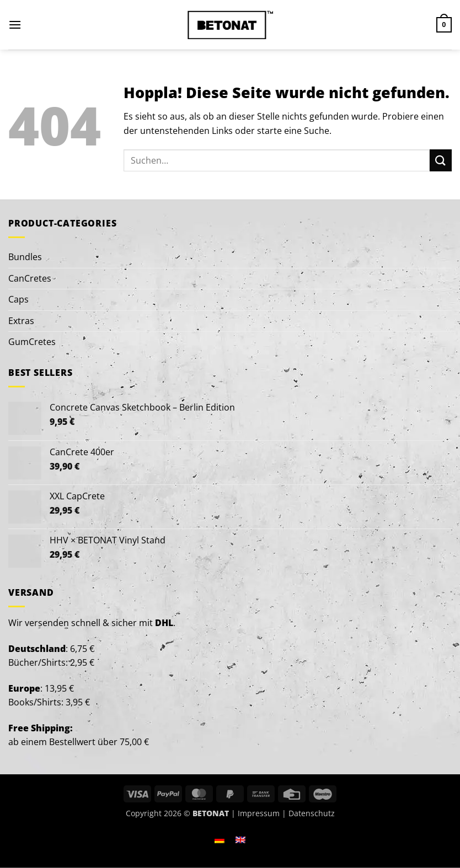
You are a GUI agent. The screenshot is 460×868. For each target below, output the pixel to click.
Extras (21, 321)
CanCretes (30, 278)
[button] (15, 25)
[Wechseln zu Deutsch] (220, 840)
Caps (18, 299)
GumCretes (32, 342)
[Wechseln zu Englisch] (240, 840)
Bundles (25, 257)
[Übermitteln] (441, 160)
